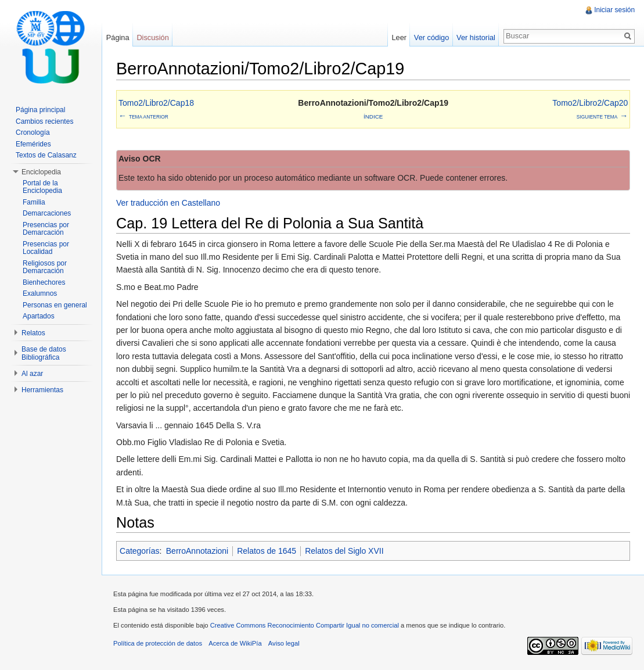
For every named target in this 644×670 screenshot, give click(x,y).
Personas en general (55, 305)
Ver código (431, 37)
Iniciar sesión (614, 10)
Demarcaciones (47, 213)
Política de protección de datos (158, 644)
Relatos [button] (33, 333)
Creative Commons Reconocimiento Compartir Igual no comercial (305, 626)
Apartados (39, 316)
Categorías (140, 551)
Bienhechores (44, 282)
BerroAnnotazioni (198, 551)
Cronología (33, 132)
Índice (373, 117)
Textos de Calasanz (46, 155)
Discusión (153, 37)
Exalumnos (40, 293)
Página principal (40, 110)
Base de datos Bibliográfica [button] (44, 353)
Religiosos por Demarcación (45, 267)
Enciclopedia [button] (41, 172)
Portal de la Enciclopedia (42, 187)
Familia (34, 202)
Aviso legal (285, 644)
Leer (399, 37)
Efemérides (33, 144)
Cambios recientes (44, 121)
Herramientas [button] (42, 390)
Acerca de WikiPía (235, 644)
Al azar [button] (32, 374)
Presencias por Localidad (46, 248)
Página (118, 37)
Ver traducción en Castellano (169, 203)
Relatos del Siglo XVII (345, 551)
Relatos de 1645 (267, 551)
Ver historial (476, 37)
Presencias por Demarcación (46, 229)
